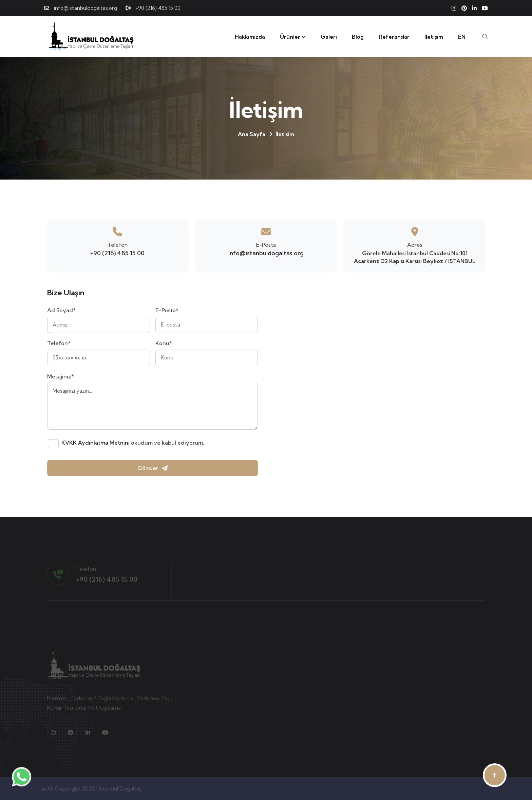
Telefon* (59, 343)
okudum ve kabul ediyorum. (133, 443)
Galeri (329, 37)
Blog (358, 37)
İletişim (434, 37)
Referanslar (394, 37)
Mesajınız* (61, 376)
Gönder (153, 468)
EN (462, 37)
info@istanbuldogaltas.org (85, 8)
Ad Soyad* (61, 310)
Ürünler (293, 37)
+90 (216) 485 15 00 (158, 8)
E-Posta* (167, 310)
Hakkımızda (250, 37)
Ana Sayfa (252, 134)
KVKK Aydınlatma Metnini (96, 443)
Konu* (164, 343)
